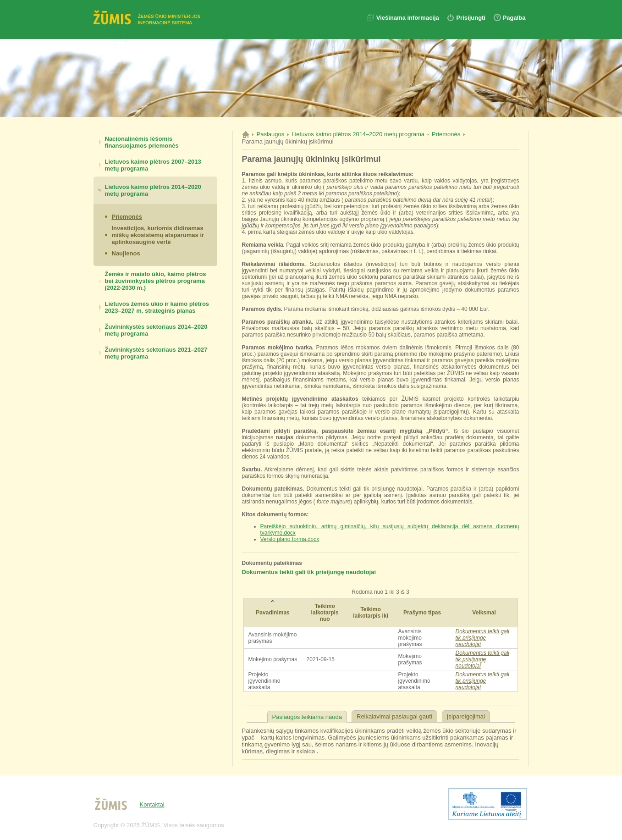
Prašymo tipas (422, 613)
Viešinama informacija (409, 18)
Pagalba (514, 18)
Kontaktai (152, 804)
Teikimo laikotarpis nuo (325, 613)
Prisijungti (471, 18)
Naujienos (126, 253)
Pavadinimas (272, 613)
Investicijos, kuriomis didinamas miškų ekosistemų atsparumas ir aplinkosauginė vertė (158, 235)
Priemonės (127, 217)
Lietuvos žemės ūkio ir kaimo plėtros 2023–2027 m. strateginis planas (157, 307)
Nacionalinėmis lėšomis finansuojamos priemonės (142, 142)
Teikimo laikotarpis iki (371, 613)
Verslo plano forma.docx (290, 539)
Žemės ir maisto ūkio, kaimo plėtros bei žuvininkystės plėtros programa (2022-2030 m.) (156, 281)
